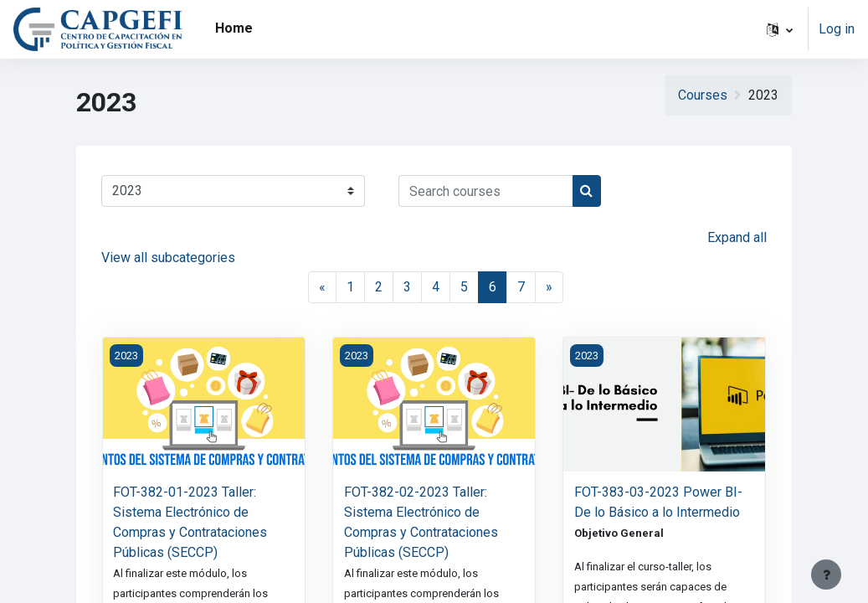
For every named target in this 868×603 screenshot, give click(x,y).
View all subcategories (168, 258)
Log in (837, 29)
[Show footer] (826, 575)
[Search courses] (486, 191)
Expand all (737, 237)
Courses (703, 95)
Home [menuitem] (234, 28)
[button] (780, 29)
